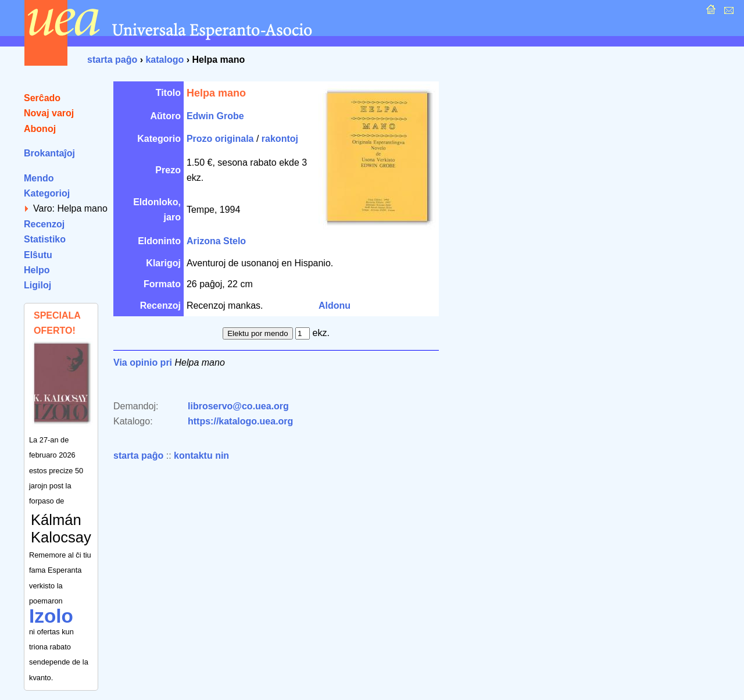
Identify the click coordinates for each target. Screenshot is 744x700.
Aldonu (335, 306)
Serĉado (42, 98)
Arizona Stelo (216, 241)
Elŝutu (38, 255)
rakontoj (280, 139)
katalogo (164, 60)
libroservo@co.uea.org (238, 406)
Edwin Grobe (215, 116)
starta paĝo (112, 60)
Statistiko (45, 239)
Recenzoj (44, 224)
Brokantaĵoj (49, 153)
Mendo (39, 178)
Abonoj (40, 129)
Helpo (37, 270)
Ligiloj (37, 285)
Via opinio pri (143, 362)
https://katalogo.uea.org (240, 421)
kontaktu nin (201, 456)
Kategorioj (47, 193)
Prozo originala (220, 139)
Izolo (51, 616)
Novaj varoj (49, 113)
